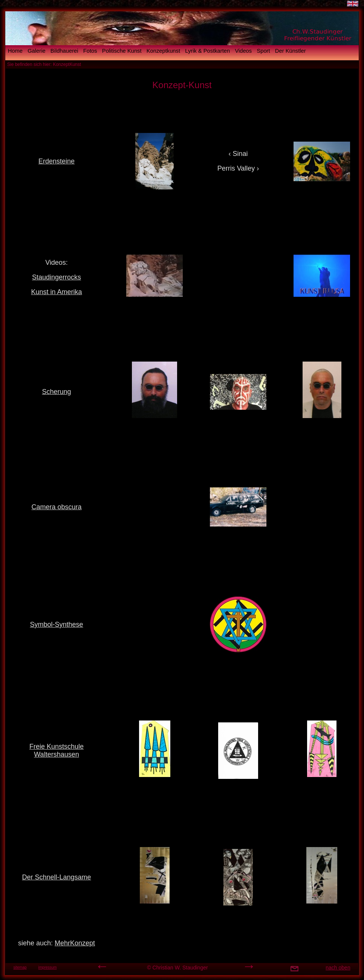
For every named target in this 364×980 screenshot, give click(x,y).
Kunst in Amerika (56, 292)
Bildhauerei (64, 51)
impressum (48, 967)
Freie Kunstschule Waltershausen (57, 750)
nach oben (338, 968)
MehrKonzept (75, 943)
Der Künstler (291, 51)
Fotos (90, 51)
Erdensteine (57, 161)
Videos (243, 51)
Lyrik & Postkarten (207, 51)
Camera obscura (56, 507)
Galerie (36, 51)
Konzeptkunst (163, 51)
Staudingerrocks (57, 277)
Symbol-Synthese (56, 624)
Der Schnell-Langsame (56, 877)
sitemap (20, 967)
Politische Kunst (122, 51)
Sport (263, 51)
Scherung (56, 392)
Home (15, 51)
